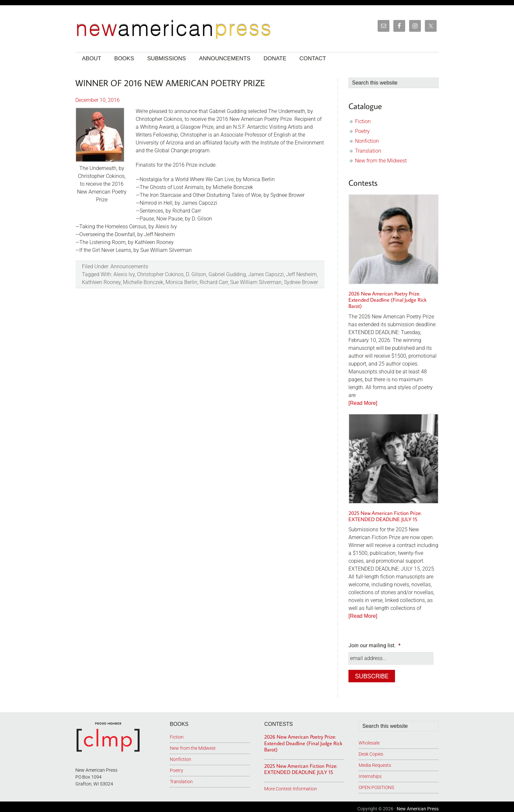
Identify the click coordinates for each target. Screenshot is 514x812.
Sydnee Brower (301, 282)
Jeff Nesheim (301, 274)
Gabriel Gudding (227, 274)
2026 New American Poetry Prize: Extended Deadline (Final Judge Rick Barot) (387, 300)
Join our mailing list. (375, 645)
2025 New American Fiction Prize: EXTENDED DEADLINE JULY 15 (385, 516)
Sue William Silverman (256, 282)
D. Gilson (196, 274)
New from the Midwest (381, 161)
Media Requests (375, 761)
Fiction (363, 121)
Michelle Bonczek (143, 282)
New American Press (418, 805)
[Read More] (363, 403)
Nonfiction (367, 141)
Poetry (362, 131)
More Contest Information (291, 785)
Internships (370, 772)
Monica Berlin (181, 282)
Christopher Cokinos (160, 274)
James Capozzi (266, 274)
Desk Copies (371, 750)
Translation (368, 151)
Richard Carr (214, 282)
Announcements (129, 266)
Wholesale (369, 739)
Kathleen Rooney (101, 282)
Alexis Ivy (124, 274)
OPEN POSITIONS (376, 784)
